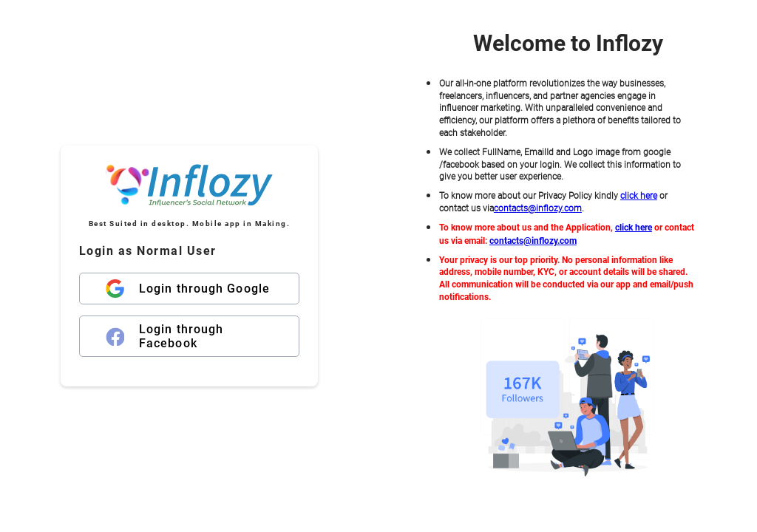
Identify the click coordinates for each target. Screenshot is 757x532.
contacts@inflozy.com (538, 208)
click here (639, 196)
